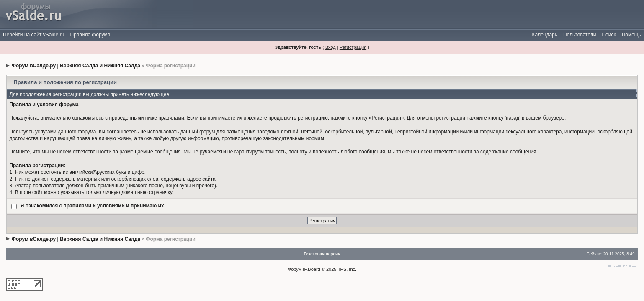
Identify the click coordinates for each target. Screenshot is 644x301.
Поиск (609, 35)
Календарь (545, 35)
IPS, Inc (347, 269)
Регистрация (353, 47)
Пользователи (580, 35)
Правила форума (90, 35)
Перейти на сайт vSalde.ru (33, 35)
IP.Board (311, 269)
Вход (331, 47)
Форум (295, 269)
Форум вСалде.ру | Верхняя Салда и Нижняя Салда (76, 66)
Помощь (631, 35)
